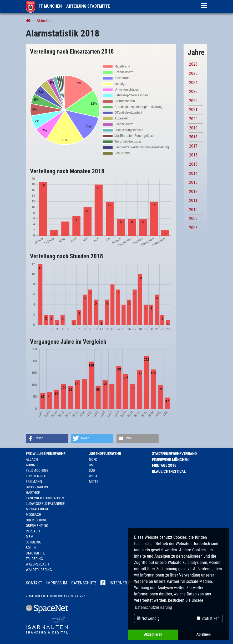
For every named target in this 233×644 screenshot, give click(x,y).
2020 (193, 119)
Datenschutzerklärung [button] (153, 607)
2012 (193, 192)
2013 (193, 182)
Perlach (33, 531)
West (93, 476)
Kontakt (34, 583)
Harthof (33, 493)
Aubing (32, 465)
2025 (193, 73)
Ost (92, 465)
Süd (92, 470)
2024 (193, 83)
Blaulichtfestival (169, 472)
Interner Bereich (126, 583)
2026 (193, 64)
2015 (193, 164)
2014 (193, 173)
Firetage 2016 (164, 465)
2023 (193, 91)
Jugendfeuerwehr (105, 454)
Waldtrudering (39, 570)
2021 (193, 110)
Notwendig (148, 618)
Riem (30, 537)
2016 (193, 155)
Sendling (34, 542)
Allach (32, 459)
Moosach (34, 515)
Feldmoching (37, 470)
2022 (193, 101)
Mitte (94, 481)
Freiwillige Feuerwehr (46, 454)
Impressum (57, 583)
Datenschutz (84, 583)
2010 (193, 210)
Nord (93, 459)
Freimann (34, 481)
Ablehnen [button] (204, 634)
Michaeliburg (37, 509)
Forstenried (36, 476)
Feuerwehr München (170, 460)
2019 (193, 128)
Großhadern (37, 487)
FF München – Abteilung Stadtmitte (68, 6)
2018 (193, 137)
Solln (31, 548)
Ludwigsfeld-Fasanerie (45, 504)
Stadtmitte (35, 553)
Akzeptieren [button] (153, 634)
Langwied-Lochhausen (45, 498)
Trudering (34, 559)
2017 (193, 146)
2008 (193, 228)
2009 (193, 219)
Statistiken (208, 618)
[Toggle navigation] (204, 6)
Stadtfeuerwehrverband (174, 454)
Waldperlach (37, 564)
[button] (47, 438)
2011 (193, 200)
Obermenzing (37, 526)
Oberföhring (37, 520)
